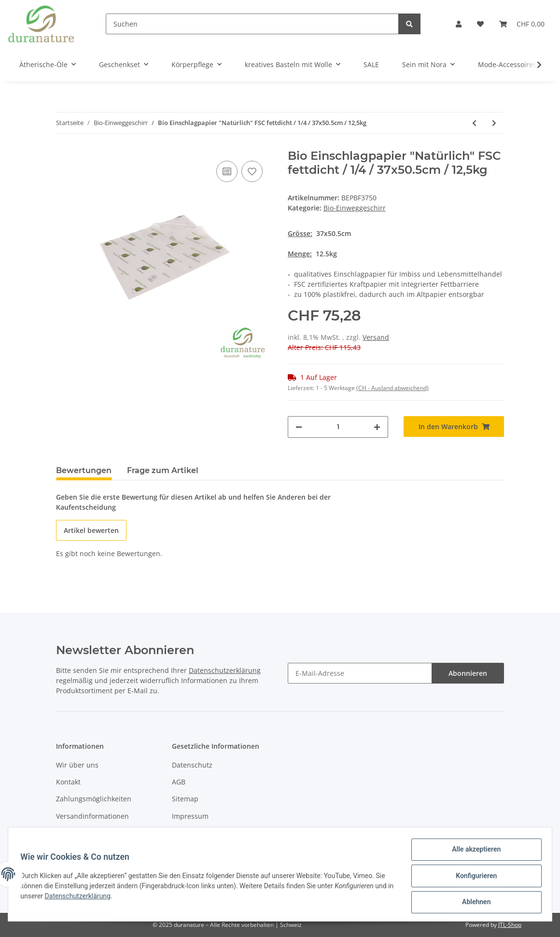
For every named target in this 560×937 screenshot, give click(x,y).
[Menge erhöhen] (377, 427)
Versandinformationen (92, 816)
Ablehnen (473, 903)
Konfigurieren (473, 878)
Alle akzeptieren (473, 853)
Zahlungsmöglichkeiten (94, 799)
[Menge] (338, 427)
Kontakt (68, 782)
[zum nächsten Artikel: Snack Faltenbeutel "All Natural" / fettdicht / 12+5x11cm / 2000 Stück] (494, 123)
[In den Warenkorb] (454, 427)
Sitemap (185, 799)
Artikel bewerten (91, 530)
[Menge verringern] (299, 427)
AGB (179, 782)
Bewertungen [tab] (84, 470)
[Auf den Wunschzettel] (252, 171)
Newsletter (74, 833)
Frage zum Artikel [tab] (163, 470)
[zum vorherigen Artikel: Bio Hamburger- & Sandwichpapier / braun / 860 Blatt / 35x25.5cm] (474, 123)
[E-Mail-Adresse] (360, 673)
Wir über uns (77, 765)
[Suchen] (252, 24)
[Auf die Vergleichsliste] (227, 171)
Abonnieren (468, 673)
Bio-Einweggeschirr (355, 208)
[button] (459, 24)
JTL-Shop (510, 925)
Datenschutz (192, 765)
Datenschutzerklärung (225, 670)
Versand (376, 337)
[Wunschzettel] (480, 24)
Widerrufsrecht (196, 833)
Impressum (190, 816)
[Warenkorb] (522, 24)
